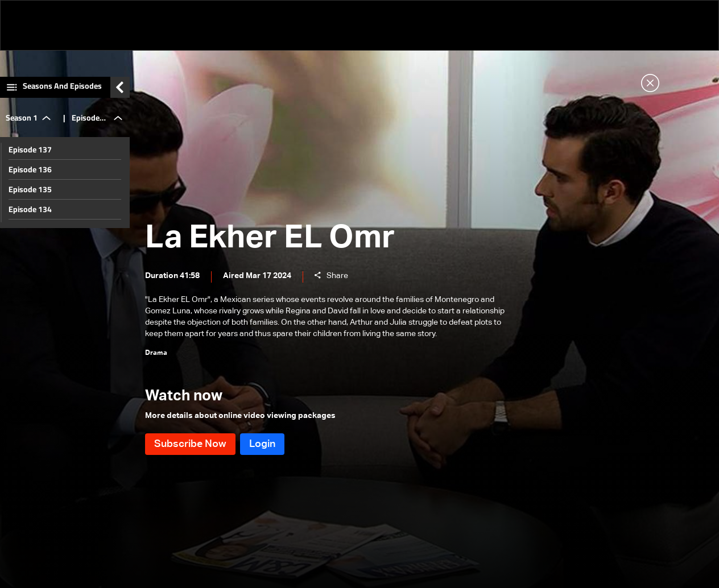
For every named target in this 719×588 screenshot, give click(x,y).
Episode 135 (30, 189)
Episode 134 (30, 209)
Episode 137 (30, 150)
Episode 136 (30, 169)
